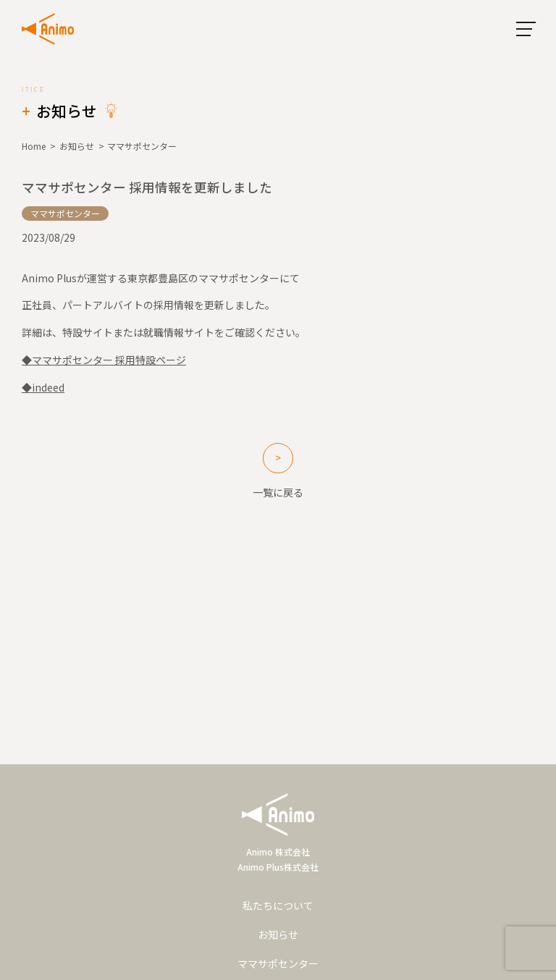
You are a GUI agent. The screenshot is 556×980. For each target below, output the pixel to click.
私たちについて (278, 905)
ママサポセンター (278, 963)
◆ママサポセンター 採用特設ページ (104, 360)
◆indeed (43, 387)
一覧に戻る (278, 492)
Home (34, 146)
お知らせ (77, 146)
